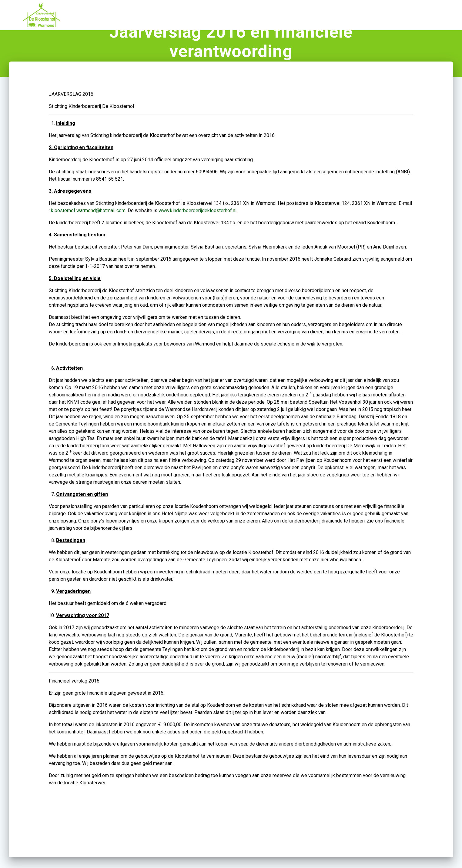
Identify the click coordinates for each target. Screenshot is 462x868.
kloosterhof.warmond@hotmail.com (88, 227)
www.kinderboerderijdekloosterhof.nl (198, 227)
